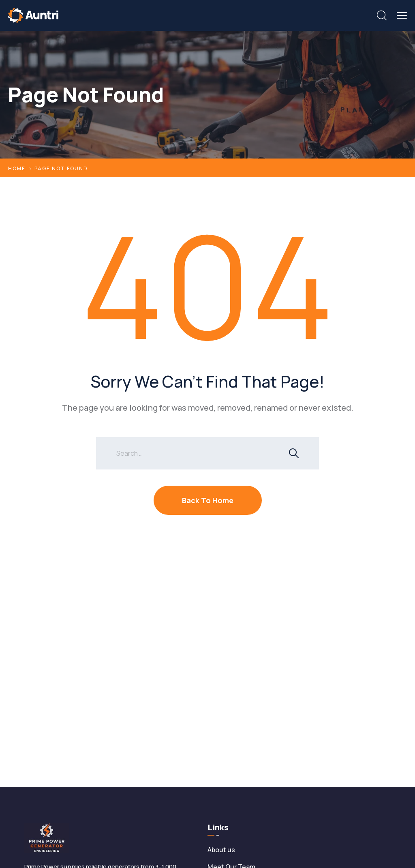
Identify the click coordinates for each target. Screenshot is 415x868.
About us (221, 850)
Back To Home (208, 500)
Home (17, 168)
